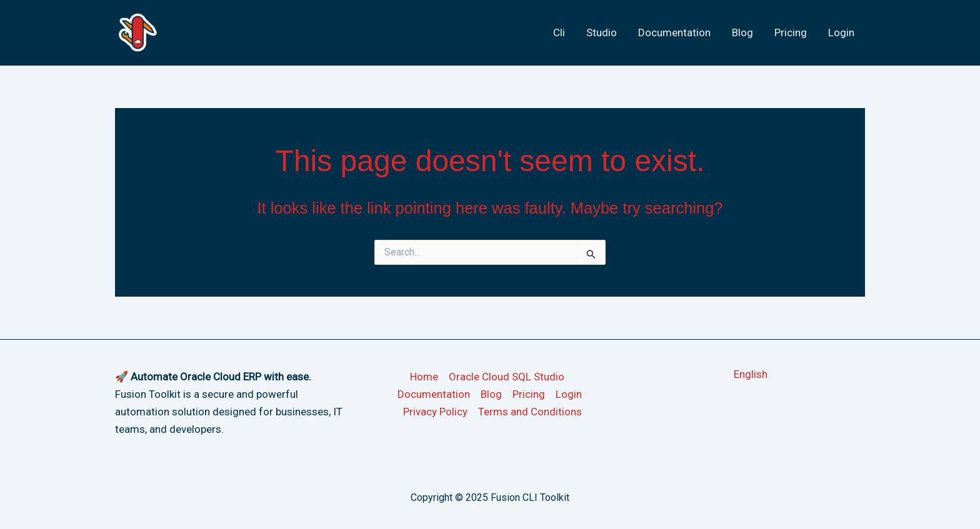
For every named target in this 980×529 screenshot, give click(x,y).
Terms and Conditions (530, 412)
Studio (602, 32)
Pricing (791, 32)
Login (841, 32)
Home (424, 377)
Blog (742, 32)
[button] (751, 374)
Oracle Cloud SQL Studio (507, 377)
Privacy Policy (435, 412)
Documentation (674, 32)
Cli (559, 32)
